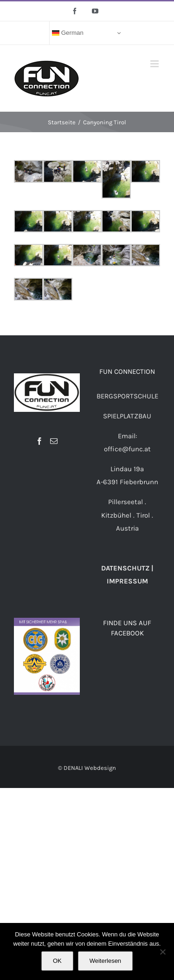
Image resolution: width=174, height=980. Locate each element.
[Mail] (54, 441)
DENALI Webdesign (90, 768)
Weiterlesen (105, 961)
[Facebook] (39, 441)
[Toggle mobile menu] (155, 64)
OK (57, 961)
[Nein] (162, 952)
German (68, 33)
